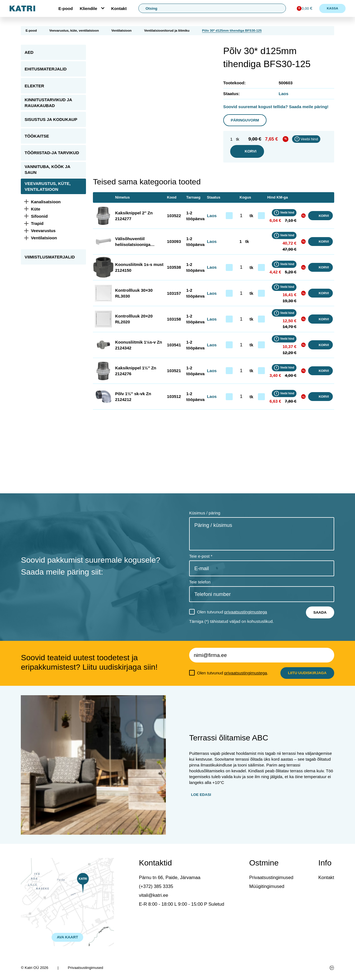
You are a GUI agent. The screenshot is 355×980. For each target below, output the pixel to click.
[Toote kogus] (241, 216)
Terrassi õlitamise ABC (229, 738)
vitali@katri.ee (154, 895)
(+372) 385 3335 (156, 886)
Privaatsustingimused (271, 878)
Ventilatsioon (122, 30)
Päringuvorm (245, 120)
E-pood (65, 8)
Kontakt (119, 8)
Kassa (332, 8)
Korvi (247, 152)
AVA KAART (67, 937)
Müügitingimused (267, 886)
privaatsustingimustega (245, 612)
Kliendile (89, 8)
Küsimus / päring (205, 513)
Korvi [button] (320, 216)
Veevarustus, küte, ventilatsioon (74, 30)
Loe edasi (201, 795)
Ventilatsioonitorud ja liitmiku (167, 30)
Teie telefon (200, 582)
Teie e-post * (201, 556)
